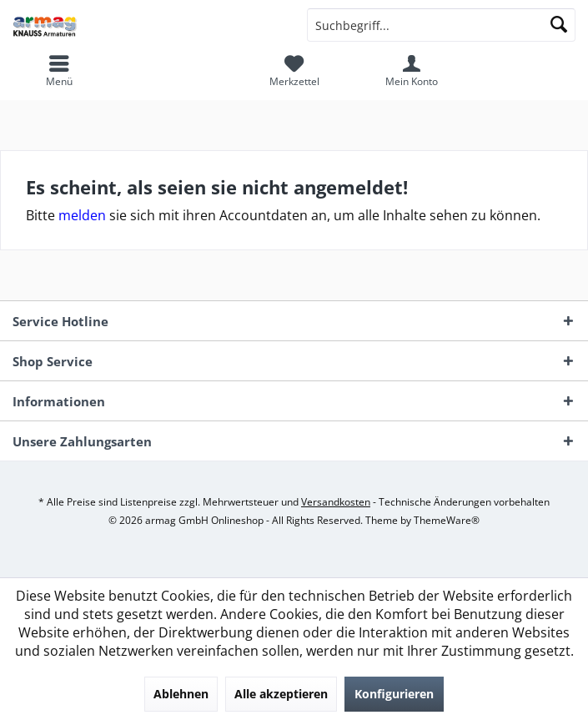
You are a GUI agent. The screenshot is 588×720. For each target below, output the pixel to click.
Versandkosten (336, 502)
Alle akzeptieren (281, 694)
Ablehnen (181, 694)
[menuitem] (294, 71)
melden (82, 215)
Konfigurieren (394, 694)
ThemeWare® (447, 520)
